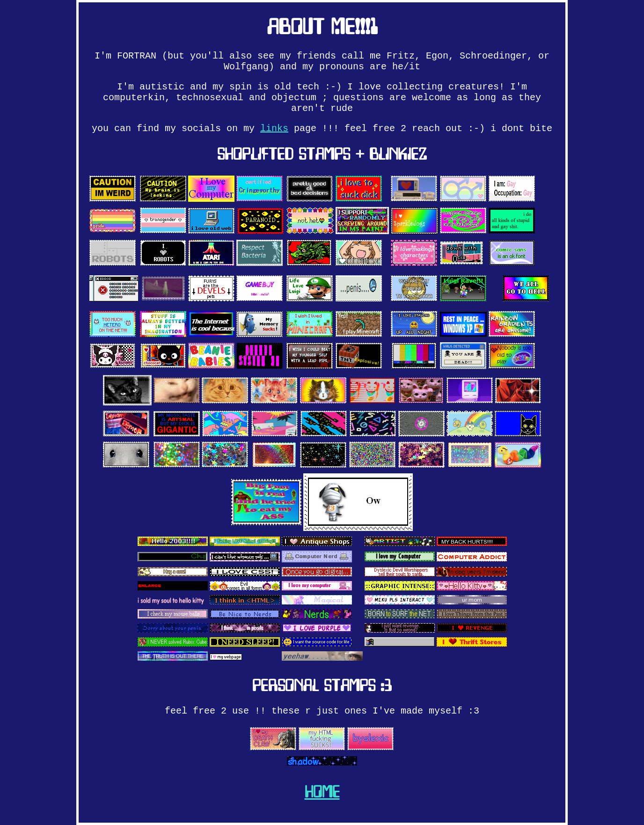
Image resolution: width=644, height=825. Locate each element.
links (274, 129)
